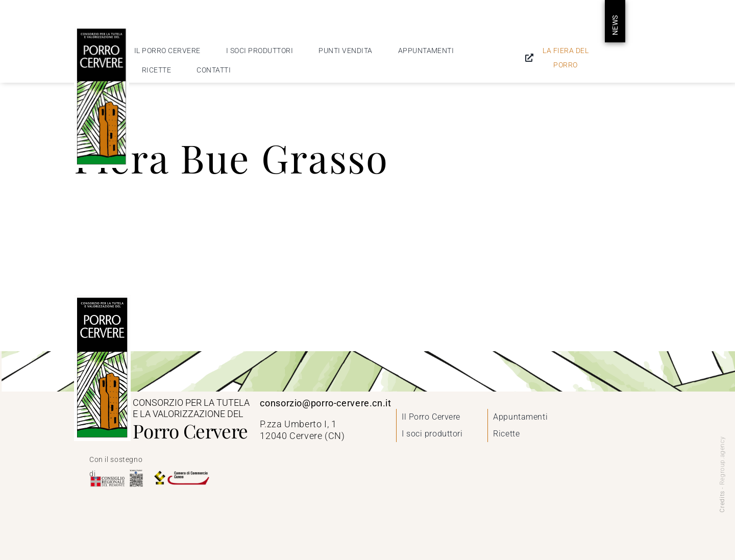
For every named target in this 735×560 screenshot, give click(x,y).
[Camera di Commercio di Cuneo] (181, 473)
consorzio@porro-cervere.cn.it (325, 403)
